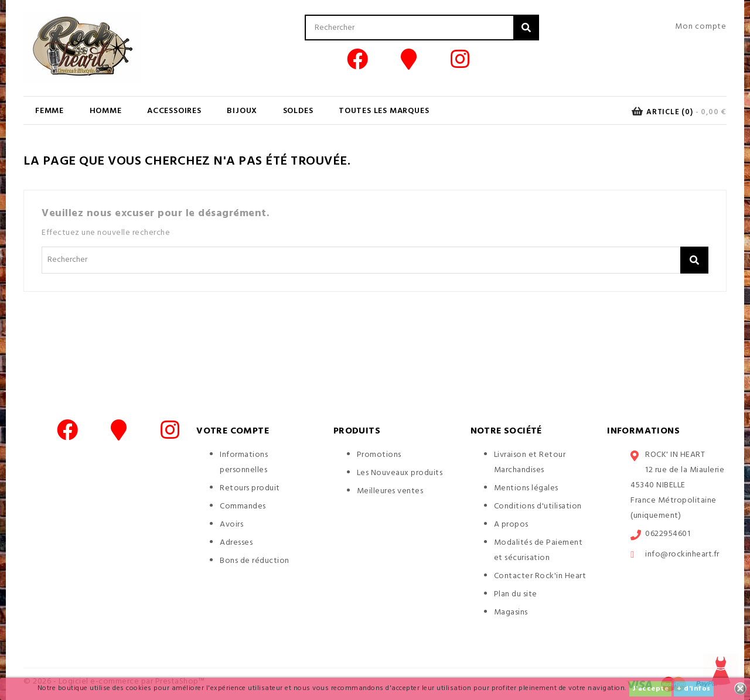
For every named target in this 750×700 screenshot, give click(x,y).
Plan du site (516, 594)
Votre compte (233, 431)
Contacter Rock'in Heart (540, 576)
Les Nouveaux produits (400, 473)
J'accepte (651, 689)
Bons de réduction (255, 561)
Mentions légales (526, 488)
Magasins (511, 612)
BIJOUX (242, 111)
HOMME (106, 111)
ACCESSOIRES (174, 111)
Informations (643, 431)
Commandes (243, 506)
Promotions (379, 455)
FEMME (50, 111)
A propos (511, 525)
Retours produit (250, 488)
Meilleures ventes (390, 491)
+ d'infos (694, 689)
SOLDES (298, 111)
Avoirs (231, 525)
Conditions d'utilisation (538, 506)
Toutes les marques (384, 111)
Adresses (236, 543)
